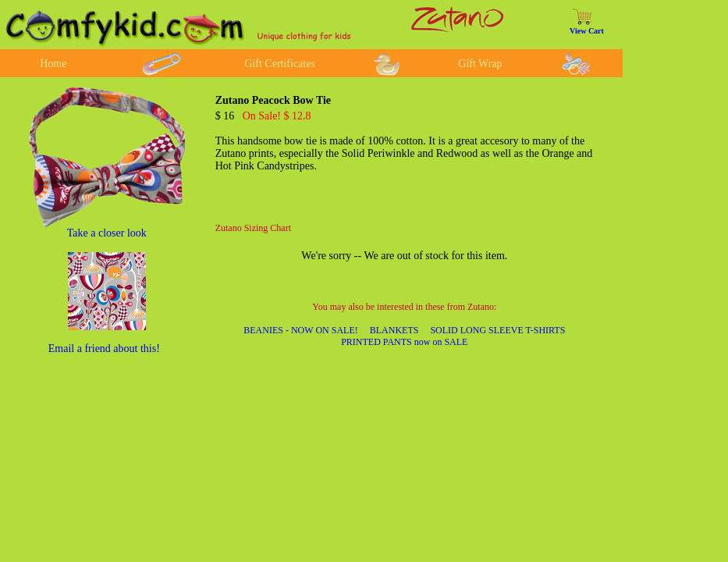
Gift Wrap (480, 64)
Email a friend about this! (104, 349)
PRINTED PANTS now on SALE (404, 342)
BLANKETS (394, 330)
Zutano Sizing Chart (253, 228)
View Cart (587, 31)
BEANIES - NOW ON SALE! (300, 330)
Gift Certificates (280, 64)
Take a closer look (107, 233)
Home (53, 64)
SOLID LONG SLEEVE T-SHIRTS (497, 330)
